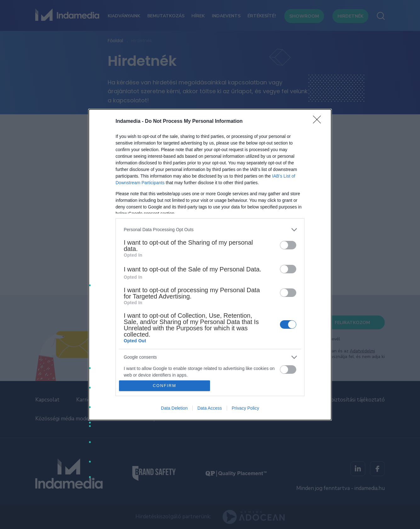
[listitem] (210, 230)
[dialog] (210, 265)
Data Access (210, 408)
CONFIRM (165, 386)
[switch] (288, 245)
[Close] (319, 122)
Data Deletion (174, 408)
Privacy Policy (245, 408)
